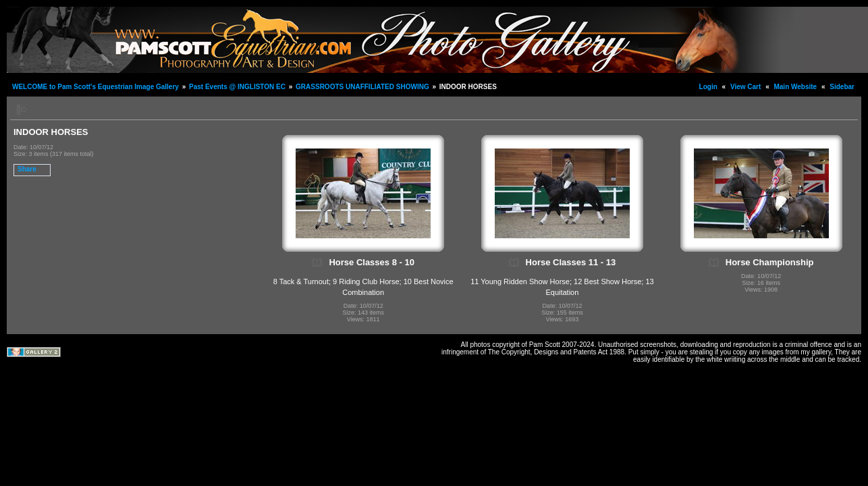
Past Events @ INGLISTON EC (237, 87)
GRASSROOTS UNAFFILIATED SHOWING (362, 87)
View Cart (745, 87)
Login (708, 87)
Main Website (795, 87)
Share (27, 169)
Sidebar (842, 87)
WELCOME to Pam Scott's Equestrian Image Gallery (96, 87)
